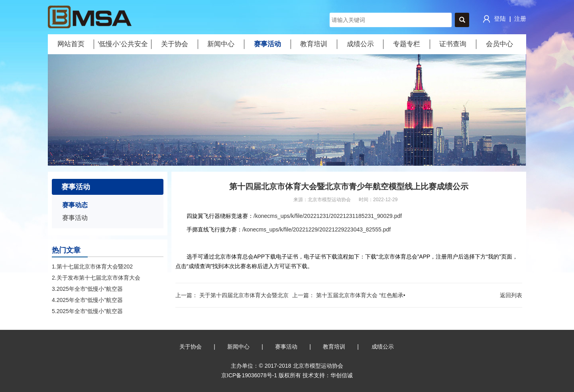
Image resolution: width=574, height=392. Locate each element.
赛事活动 (267, 44)
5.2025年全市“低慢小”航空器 (87, 311)
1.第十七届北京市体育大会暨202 (92, 267)
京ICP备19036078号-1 (249, 375)
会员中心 (499, 44)
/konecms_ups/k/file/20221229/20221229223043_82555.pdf (316, 229)
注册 (520, 19)
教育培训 (314, 44)
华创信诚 (342, 375)
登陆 (493, 19)
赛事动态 (75, 205)
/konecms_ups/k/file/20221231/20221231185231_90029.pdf (328, 216)
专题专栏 (407, 44)
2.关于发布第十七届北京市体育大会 (96, 278)
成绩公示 (360, 44)
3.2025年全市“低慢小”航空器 (87, 289)
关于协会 (175, 44)
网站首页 (71, 44)
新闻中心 (221, 44)
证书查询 (453, 44)
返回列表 (511, 295)
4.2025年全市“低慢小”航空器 (87, 300)
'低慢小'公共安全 (123, 44)
